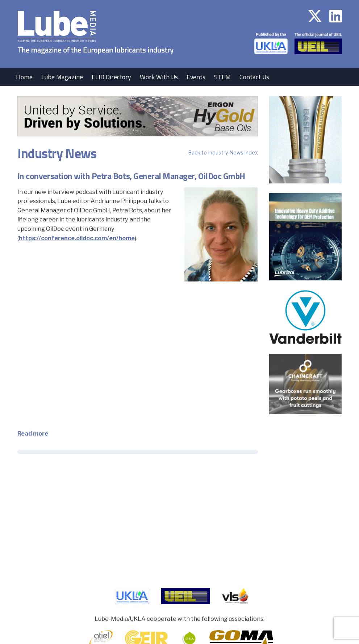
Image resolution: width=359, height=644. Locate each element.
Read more (33, 434)
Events (196, 77)
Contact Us (254, 77)
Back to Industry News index (223, 153)
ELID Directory (111, 77)
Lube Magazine (62, 77)
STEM (222, 77)
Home (24, 77)
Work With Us (159, 77)
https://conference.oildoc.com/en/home (77, 238)
